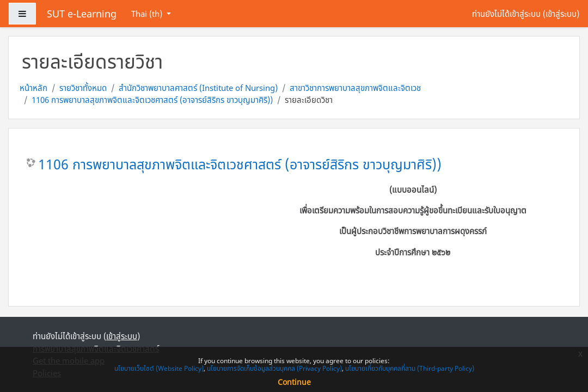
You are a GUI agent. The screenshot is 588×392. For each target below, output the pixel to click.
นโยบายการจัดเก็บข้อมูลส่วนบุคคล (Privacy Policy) (274, 368)
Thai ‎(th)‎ (148, 14)
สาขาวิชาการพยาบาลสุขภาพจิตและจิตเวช (355, 88)
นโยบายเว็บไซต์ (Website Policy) (159, 368)
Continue (294, 382)
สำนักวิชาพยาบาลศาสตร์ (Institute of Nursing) (198, 88)
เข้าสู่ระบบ (561, 14)
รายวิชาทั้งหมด (83, 88)
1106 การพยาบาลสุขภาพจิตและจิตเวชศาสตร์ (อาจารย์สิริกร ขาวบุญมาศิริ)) (152, 100)
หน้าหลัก (33, 88)
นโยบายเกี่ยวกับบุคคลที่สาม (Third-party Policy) (410, 368)
